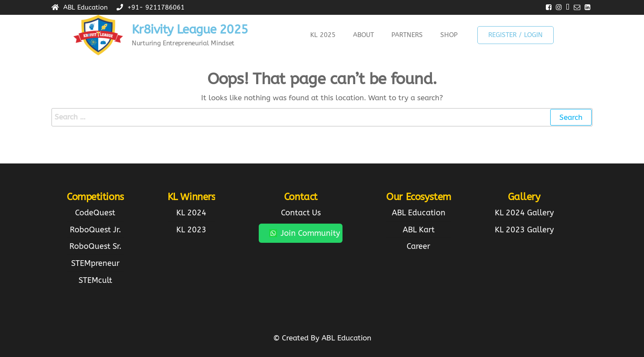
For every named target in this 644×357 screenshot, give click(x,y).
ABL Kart (419, 230)
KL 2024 (191, 213)
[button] (325, 35)
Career (418, 246)
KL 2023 (191, 230)
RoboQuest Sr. (95, 246)
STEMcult (95, 280)
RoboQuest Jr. (95, 230)
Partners (407, 35)
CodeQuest (95, 213)
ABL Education (419, 213)
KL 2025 (323, 35)
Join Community (305, 233)
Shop (449, 35)
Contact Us (301, 213)
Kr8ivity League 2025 (190, 29)
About (363, 35)
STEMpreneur (95, 263)
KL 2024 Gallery (524, 213)
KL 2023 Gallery (524, 230)
